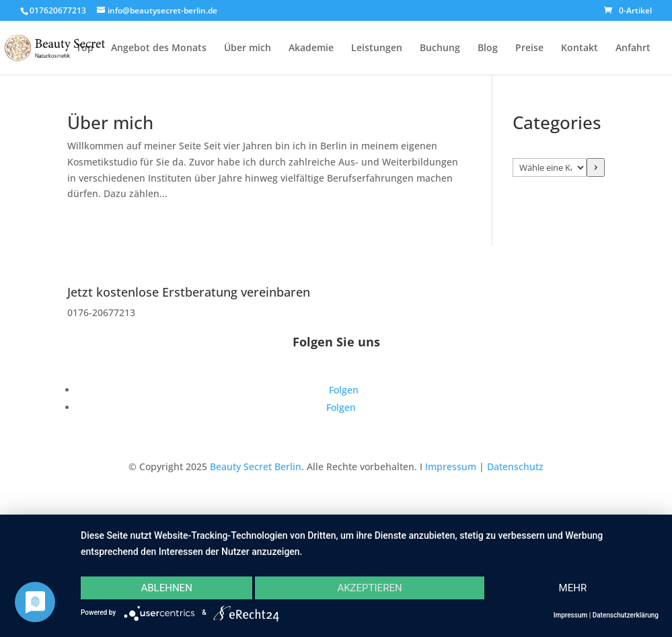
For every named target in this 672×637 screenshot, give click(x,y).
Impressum (451, 466)
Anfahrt (633, 48)
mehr (573, 588)
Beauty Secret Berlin (256, 466)
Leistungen (377, 48)
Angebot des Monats (159, 48)
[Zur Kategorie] (596, 167)
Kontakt (580, 48)
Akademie (311, 48)
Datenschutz (515, 466)
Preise (529, 48)
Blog (488, 48)
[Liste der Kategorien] (550, 167)
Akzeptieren (369, 588)
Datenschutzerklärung (626, 615)
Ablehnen (166, 588)
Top (85, 48)
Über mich (248, 48)
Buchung (440, 48)
